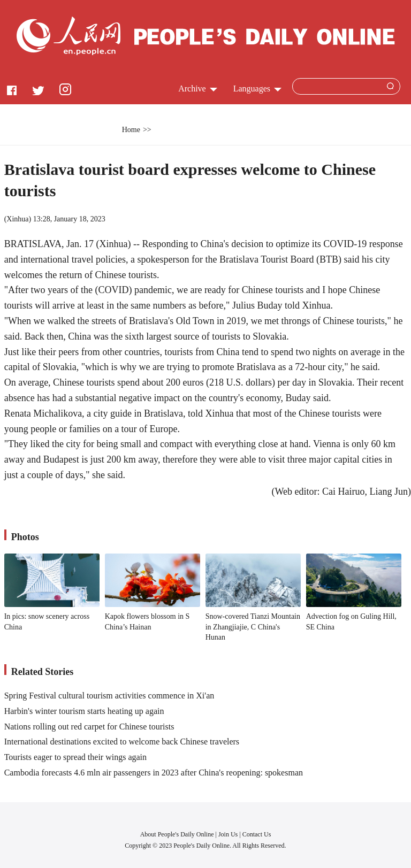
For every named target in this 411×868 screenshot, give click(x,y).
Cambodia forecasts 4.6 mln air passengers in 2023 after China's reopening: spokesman (154, 773)
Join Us (229, 834)
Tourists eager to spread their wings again (75, 757)
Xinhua (17, 219)
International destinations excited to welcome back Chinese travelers (122, 742)
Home (131, 130)
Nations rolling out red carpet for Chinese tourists (89, 727)
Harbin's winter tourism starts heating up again (84, 711)
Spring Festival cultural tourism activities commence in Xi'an (109, 696)
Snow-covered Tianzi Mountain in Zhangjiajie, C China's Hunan (253, 627)
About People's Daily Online (177, 834)
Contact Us (257, 834)
